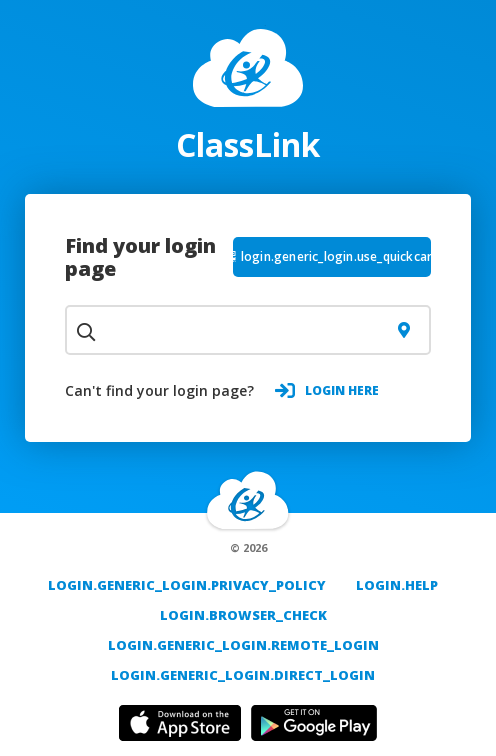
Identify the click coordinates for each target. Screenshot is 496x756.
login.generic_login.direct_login (243, 675)
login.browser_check (243, 615)
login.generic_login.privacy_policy (187, 585)
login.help (397, 585)
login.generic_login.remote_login (243, 645)
